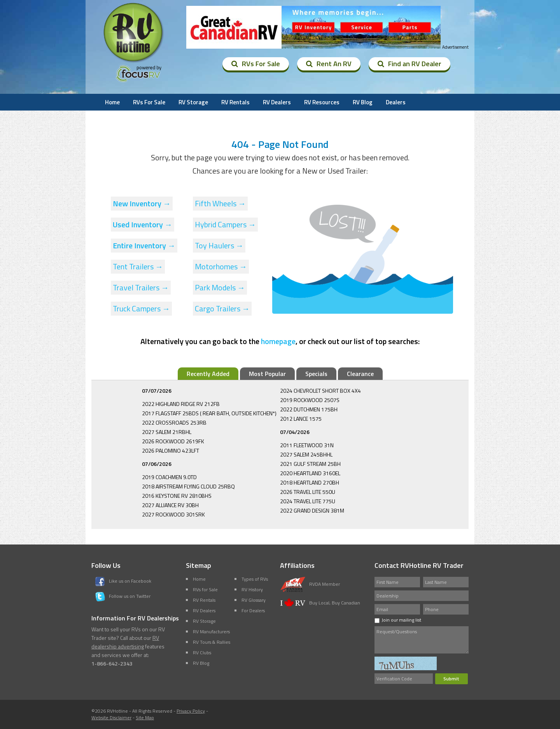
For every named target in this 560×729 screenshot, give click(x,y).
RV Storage (193, 102)
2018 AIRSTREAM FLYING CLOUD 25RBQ (188, 486)
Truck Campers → (141, 308)
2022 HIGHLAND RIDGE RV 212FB (181, 404)
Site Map (145, 718)
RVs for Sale (205, 589)
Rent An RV (329, 64)
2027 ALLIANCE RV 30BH (170, 505)
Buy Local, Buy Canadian (320, 603)
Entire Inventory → (144, 245)
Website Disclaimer (111, 718)
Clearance (360, 374)
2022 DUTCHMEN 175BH (309, 409)
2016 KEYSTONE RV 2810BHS (177, 496)
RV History (252, 589)
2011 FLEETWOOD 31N (307, 445)
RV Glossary (254, 600)
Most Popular (267, 374)
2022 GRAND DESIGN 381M (312, 510)
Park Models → (220, 287)
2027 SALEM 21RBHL (167, 432)
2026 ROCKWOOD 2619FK (173, 441)
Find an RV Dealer (409, 64)
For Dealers (253, 610)
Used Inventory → (143, 224)
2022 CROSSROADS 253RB (174, 422)
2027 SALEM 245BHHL (306, 454)
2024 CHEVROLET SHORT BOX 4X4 (320, 391)
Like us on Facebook (123, 581)
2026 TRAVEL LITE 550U (308, 492)
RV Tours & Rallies (212, 642)
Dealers (396, 102)
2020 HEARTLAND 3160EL (310, 473)
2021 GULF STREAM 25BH (310, 464)
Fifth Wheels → (220, 203)
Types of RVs (255, 579)
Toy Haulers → (219, 245)
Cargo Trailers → (222, 308)
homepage (278, 341)
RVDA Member (310, 584)
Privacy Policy (191, 711)
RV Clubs (202, 653)
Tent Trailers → (138, 266)
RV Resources (322, 102)
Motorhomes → (221, 266)
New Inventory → (142, 203)
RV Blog (363, 102)
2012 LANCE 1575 (301, 419)
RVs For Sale (256, 64)
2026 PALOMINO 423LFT (171, 451)
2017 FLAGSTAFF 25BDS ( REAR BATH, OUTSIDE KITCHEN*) (209, 413)
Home (112, 102)
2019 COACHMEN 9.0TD (169, 477)
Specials (316, 374)
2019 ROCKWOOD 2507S (310, 400)
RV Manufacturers (211, 632)
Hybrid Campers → (225, 224)
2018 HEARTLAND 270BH (310, 482)
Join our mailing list (398, 620)
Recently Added (208, 374)
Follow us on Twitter (123, 596)
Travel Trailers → (141, 287)
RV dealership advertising (125, 642)
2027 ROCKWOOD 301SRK (173, 514)
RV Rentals (235, 102)
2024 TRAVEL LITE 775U (308, 501)
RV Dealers (277, 102)
